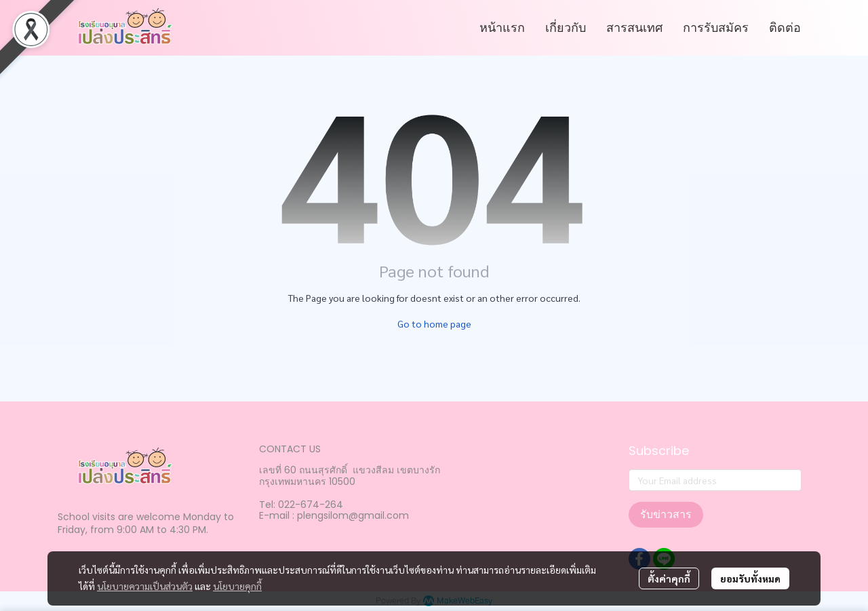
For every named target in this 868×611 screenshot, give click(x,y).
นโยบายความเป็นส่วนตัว (145, 586)
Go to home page (434, 323)
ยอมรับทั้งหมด (750, 578)
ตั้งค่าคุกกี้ (669, 578)
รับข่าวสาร (666, 514)
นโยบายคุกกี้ (237, 586)
